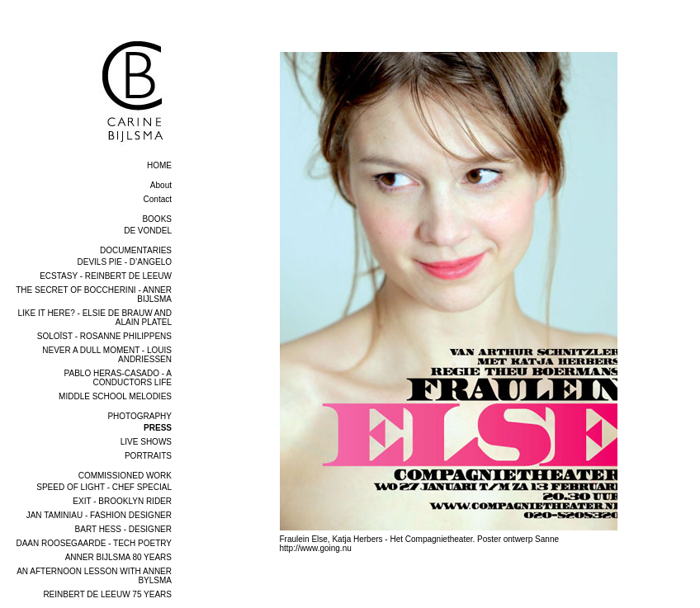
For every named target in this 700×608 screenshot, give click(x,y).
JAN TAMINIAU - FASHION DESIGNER (99, 515)
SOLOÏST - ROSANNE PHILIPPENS (104, 336)
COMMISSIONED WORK (125, 476)
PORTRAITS (148, 456)
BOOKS (157, 219)
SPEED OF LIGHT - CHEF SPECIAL (104, 487)
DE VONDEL (148, 231)
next (689, 566)
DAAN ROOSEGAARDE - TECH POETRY (94, 543)
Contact (158, 199)
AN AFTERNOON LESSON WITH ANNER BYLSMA (94, 576)
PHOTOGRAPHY (140, 416)
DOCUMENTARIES (136, 250)
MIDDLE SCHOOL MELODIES (115, 396)
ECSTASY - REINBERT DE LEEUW (106, 276)
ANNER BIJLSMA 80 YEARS (118, 557)
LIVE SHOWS (146, 442)
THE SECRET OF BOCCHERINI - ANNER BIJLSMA (94, 295)
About (161, 185)
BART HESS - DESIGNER (123, 529)
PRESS (158, 428)
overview (219, 46)
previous (218, 566)
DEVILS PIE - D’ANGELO (125, 262)
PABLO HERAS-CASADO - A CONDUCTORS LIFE (118, 378)
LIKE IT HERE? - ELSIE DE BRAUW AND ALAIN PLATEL (95, 318)
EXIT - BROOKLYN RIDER (122, 501)
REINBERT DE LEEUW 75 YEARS (107, 594)
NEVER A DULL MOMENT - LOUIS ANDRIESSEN (107, 355)
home (159, 165)
